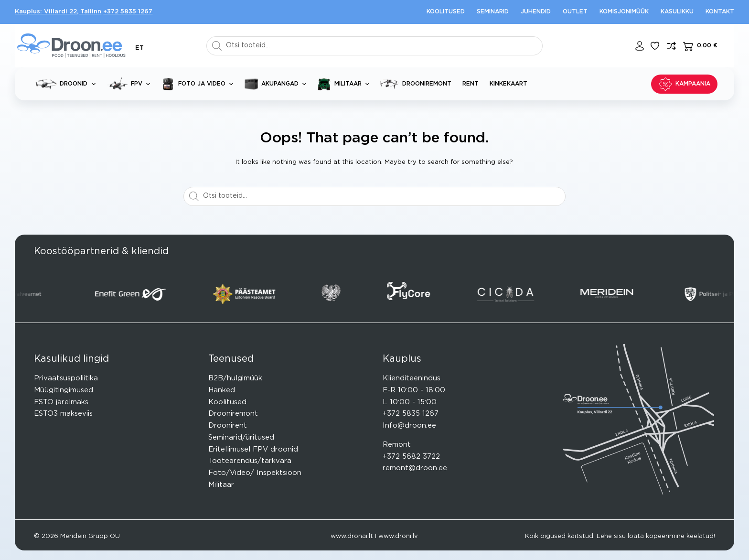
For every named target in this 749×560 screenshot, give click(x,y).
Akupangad (277, 84)
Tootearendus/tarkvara (250, 461)
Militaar (345, 84)
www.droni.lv (398, 536)
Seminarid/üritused (241, 437)
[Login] (640, 46)
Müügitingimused (64, 390)
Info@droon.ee (409, 425)
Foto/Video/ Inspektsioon (255, 473)
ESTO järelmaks (61, 402)
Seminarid (493, 11)
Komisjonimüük (624, 11)
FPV (130, 84)
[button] (139, 48)
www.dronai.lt (352, 536)
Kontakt (720, 11)
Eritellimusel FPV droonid (253, 449)
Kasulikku (677, 11)
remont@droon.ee (415, 468)
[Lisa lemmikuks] (655, 46)
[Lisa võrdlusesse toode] (672, 46)
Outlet (575, 11)
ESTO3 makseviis (63, 414)
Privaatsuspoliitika (66, 378)
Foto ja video (199, 84)
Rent (471, 84)
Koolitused (446, 11)
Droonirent (228, 425)
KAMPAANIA (684, 84)
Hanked (222, 390)
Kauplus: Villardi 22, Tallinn (58, 12)
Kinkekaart (508, 84)
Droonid (67, 84)
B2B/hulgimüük (235, 378)
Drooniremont (416, 84)
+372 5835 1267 (128, 12)
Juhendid (536, 11)
